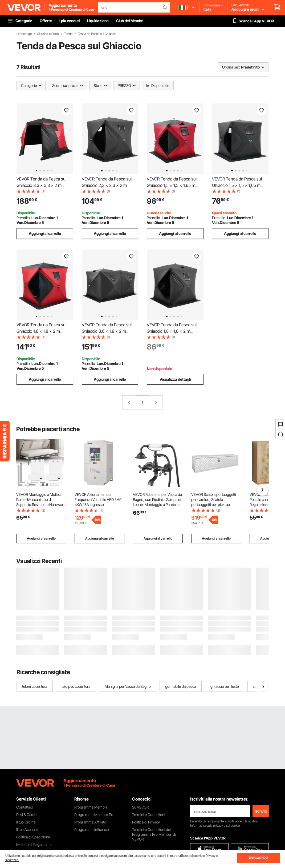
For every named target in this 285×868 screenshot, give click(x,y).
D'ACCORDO (258, 858)
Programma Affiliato (90, 822)
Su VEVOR (140, 807)
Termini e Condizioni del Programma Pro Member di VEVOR (154, 834)
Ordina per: (231, 67)
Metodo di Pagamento (34, 844)
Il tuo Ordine (26, 822)
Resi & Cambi (27, 815)
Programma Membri (91, 807)
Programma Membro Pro (94, 815)
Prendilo (23, 218)
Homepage (24, 34)
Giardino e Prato (48, 34)
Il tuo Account (27, 829)
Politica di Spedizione (33, 837)
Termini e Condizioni (149, 815)
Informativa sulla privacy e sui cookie (215, 825)
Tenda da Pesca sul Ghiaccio (97, 34)
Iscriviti (261, 811)
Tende (68, 34)
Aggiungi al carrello (45, 233)
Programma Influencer (92, 829)
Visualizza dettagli (175, 379)
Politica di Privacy (146, 822)
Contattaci (25, 807)
